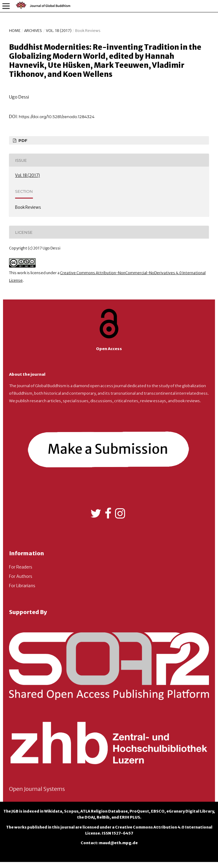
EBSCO (158, 811)
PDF (22, 140)
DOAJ (90, 817)
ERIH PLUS (130, 817)
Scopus (71, 811)
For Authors (21, 576)
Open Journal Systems (37, 789)
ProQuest (139, 811)
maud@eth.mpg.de (118, 843)
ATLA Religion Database (104, 811)
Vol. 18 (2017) (59, 31)
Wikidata (53, 811)
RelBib (103, 817)
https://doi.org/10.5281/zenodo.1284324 (57, 117)
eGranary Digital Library (190, 811)
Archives (33, 31)
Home (15, 31)
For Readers (21, 567)
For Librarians (22, 586)
